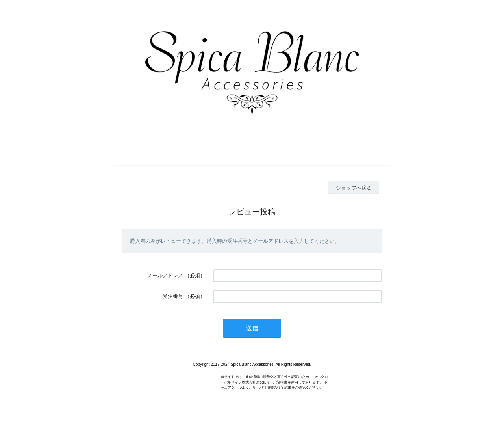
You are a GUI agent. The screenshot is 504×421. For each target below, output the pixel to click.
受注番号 (173, 296)
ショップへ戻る (354, 188)
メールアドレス (165, 275)
